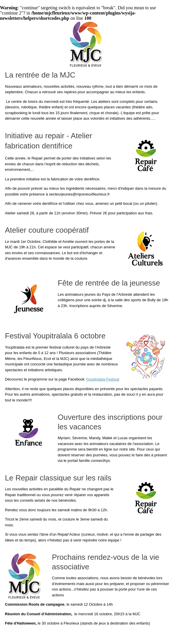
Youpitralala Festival (102, 379)
